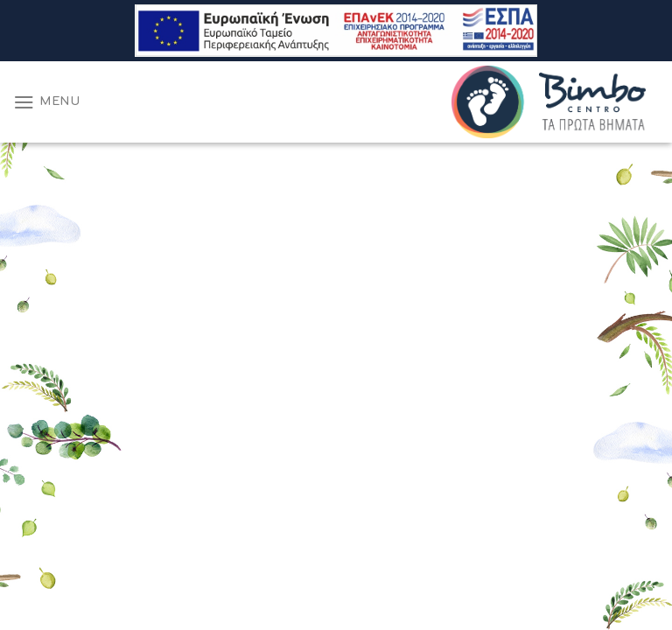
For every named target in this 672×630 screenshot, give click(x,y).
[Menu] (47, 102)
